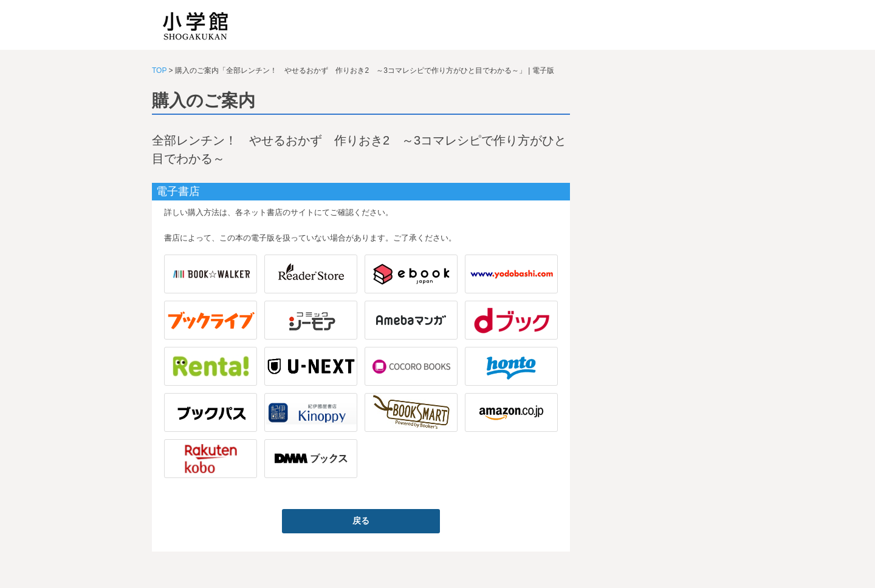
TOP (159, 70)
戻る (361, 521)
